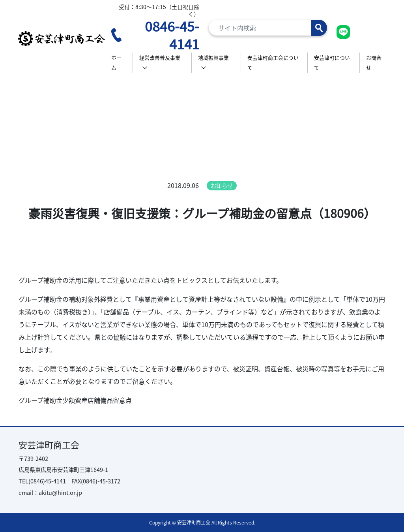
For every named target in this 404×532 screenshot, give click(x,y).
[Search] (268, 28)
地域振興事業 (213, 57)
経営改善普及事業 (160, 57)
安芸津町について (332, 63)
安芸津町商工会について (273, 63)
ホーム (116, 63)
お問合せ (374, 63)
